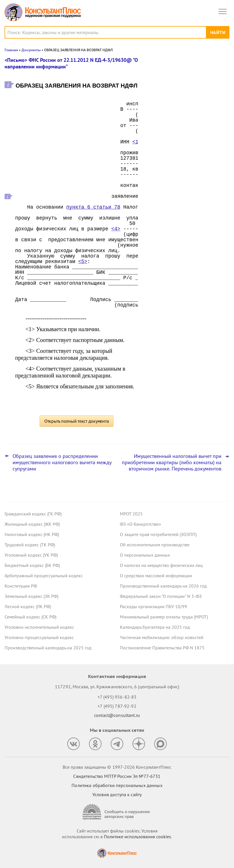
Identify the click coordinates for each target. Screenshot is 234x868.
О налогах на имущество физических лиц (161, 565)
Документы (31, 50)
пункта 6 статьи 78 (93, 207)
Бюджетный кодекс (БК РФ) (32, 565)
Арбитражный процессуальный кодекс (44, 576)
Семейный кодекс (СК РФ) (30, 617)
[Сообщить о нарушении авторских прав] (117, 812)
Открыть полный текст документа (77, 421)
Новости (170, 64)
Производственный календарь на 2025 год (48, 648)
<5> (83, 262)
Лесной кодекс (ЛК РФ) (28, 606)
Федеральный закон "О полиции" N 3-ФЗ (161, 596)
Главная (11, 50)
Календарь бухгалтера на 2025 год (155, 627)
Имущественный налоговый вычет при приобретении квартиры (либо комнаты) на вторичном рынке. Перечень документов (172, 462)
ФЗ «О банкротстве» (140, 524)
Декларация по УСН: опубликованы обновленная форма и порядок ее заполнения (183, 152)
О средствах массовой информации (156, 576)
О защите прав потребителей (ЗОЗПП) (158, 534)
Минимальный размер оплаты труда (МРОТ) (164, 617)
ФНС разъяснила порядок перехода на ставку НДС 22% (187, 180)
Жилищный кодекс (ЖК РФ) (32, 524)
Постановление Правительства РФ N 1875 (162, 648)
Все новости (161, 196)
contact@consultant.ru (117, 715)
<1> (137, 142)
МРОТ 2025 (131, 514)
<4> (116, 229)
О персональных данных (145, 555)
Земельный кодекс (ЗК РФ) (31, 596)
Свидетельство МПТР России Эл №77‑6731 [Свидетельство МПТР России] (117, 776)
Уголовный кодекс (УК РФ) (31, 555)
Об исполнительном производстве (155, 545)
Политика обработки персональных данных (117, 785)
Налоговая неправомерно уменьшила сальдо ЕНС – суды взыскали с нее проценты (186, 90)
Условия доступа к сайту (117, 794)
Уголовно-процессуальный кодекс (39, 637)
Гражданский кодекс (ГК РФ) (33, 514)
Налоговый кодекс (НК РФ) (32, 534)
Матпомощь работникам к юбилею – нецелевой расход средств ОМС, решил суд (185, 121)
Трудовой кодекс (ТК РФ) (30, 545)
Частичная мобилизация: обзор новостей (162, 637)
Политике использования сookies (137, 837)
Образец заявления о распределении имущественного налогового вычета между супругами (62, 462)
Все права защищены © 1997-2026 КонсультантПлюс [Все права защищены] (117, 767)
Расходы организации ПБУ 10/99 (153, 606)
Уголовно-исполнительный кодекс (39, 627)
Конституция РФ (21, 586)
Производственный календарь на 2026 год (163, 586)
